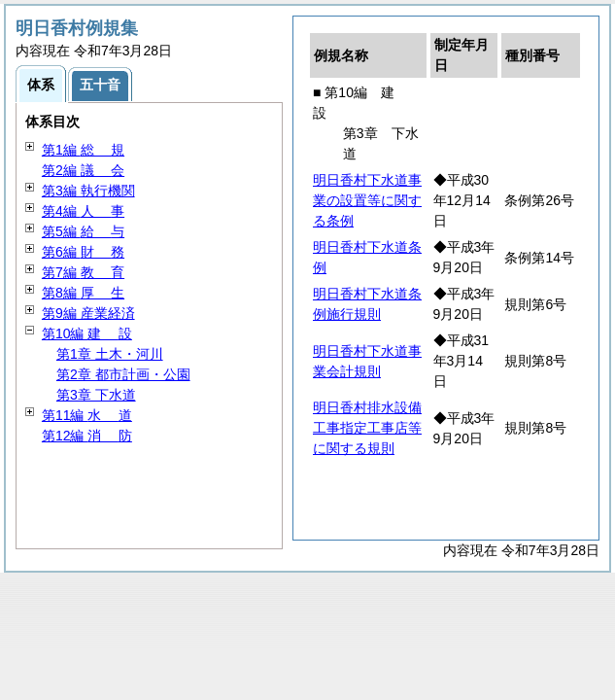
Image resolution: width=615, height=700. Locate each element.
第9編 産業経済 (88, 313)
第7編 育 (83, 272)
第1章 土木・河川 (110, 354)
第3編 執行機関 (88, 191)
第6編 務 (83, 252)
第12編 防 (87, 436)
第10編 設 (87, 333)
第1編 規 (83, 150)
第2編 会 (83, 170)
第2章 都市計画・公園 (123, 374)
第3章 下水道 (96, 395)
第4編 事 (83, 211)
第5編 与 (83, 231)
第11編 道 (87, 415)
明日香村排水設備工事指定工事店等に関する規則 (367, 428)
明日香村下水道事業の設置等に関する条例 (367, 200)
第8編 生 (83, 293)
